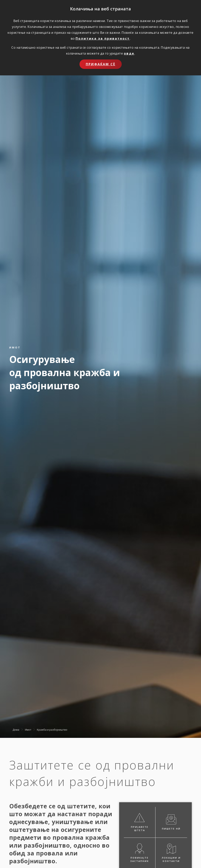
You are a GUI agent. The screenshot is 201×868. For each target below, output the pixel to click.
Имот (28, 730)
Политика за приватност (103, 38)
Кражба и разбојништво (52, 730)
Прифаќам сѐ (101, 64)
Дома (16, 730)
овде (129, 53)
